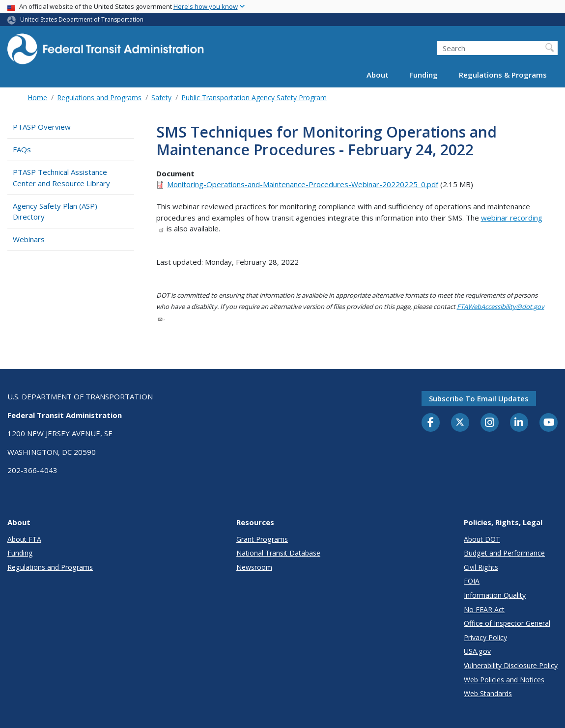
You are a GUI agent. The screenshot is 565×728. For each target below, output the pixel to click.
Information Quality (495, 595)
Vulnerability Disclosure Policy (511, 665)
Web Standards (488, 693)
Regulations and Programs (99, 98)
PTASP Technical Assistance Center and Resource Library (61, 178)
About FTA (24, 539)
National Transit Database (278, 553)
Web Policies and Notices (504, 680)
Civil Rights (481, 567)
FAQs (22, 149)
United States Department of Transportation (82, 19)
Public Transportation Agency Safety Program (254, 98)
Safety (161, 98)
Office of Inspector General (507, 623)
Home (37, 98)
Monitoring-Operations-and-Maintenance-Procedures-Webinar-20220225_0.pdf (303, 184)
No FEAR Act (484, 609)
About (378, 75)
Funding (424, 75)
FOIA (472, 581)
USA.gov (477, 651)
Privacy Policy (485, 637)
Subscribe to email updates (479, 398)
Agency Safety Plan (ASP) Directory (55, 211)
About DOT (482, 539)
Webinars (29, 239)
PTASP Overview (42, 127)
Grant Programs (262, 539)
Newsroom (254, 567)
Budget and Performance (504, 553)
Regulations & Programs (503, 75)
